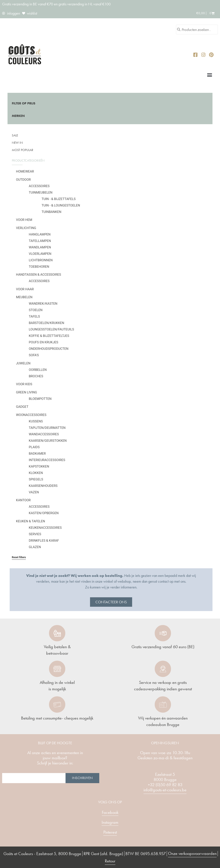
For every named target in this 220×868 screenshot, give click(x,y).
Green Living (27, 392)
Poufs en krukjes (44, 342)
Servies (35, 534)
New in (17, 143)
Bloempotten (40, 399)
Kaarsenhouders (43, 486)
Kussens (36, 421)
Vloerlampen (40, 254)
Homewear (25, 171)
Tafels (34, 316)
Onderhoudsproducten (49, 349)
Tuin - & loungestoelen (61, 205)
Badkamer (37, 454)
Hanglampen (40, 234)
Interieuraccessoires (47, 460)
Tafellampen (40, 241)
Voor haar (25, 289)
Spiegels (36, 479)
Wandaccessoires (44, 434)
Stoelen (36, 310)
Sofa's (34, 355)
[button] (210, 75)
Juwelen (23, 363)
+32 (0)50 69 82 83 (165, 785)
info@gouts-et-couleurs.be (165, 790)
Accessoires (39, 186)
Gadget (22, 407)
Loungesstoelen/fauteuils (51, 329)
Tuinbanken (52, 212)
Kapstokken (39, 466)
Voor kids (24, 384)
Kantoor (23, 500)
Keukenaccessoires (45, 528)
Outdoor (24, 180)
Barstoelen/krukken (47, 323)
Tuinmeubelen (41, 193)
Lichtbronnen (41, 260)
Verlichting (26, 228)
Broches (36, 376)
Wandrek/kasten (43, 304)
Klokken (36, 473)
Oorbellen (38, 370)
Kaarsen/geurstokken (48, 441)
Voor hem (24, 220)
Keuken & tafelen (31, 521)
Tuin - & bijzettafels (59, 199)
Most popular (23, 150)
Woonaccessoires (31, 415)
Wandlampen (40, 247)
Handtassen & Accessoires (39, 275)
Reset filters (19, 557)
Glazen (35, 547)
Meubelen (24, 297)
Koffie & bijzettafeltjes (49, 336)
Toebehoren (39, 267)
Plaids (34, 447)
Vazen (34, 492)
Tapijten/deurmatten (47, 428)
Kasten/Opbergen (44, 513)
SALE (15, 135)
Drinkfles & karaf (44, 541)
